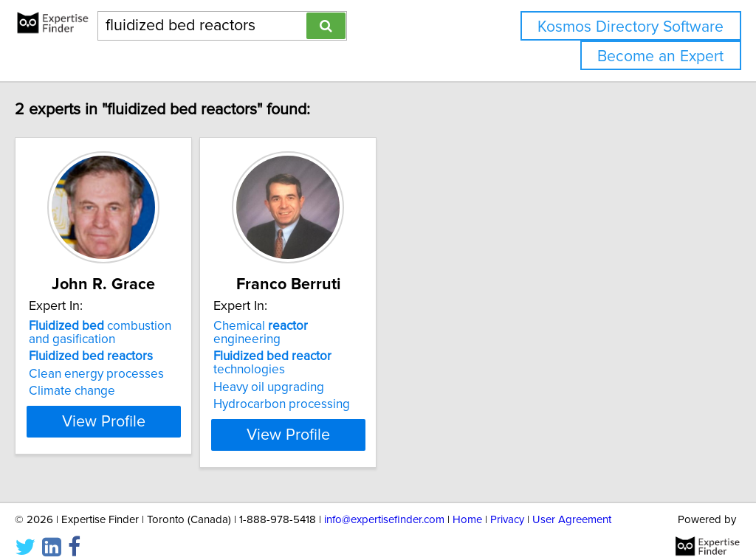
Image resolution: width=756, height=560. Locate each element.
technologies (340, 350)
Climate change (103, 391)
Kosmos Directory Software (630, 27)
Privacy (507, 507)
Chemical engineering (364, 326)
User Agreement (572, 507)
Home (467, 507)
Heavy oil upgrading (337, 374)
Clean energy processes (127, 374)
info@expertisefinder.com (384, 507)
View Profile (153, 421)
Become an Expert (660, 56)
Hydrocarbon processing (350, 391)
